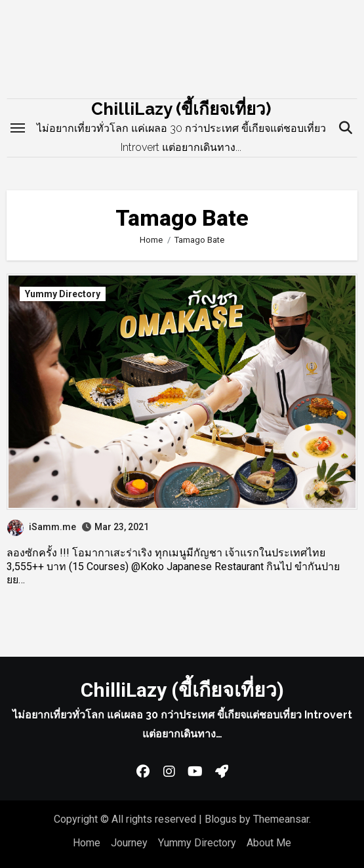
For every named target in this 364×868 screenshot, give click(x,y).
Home (87, 843)
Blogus (221, 819)
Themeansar (281, 819)
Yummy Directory (63, 294)
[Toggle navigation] (18, 128)
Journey (129, 843)
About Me (269, 843)
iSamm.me (42, 527)
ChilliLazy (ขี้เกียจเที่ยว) (181, 109)
